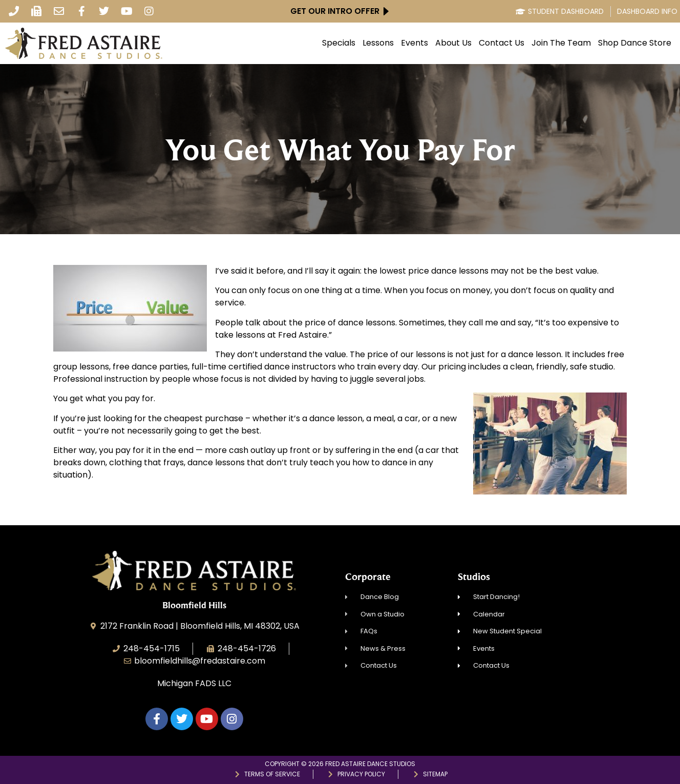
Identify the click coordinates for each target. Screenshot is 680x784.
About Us (453, 43)
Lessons (378, 43)
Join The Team (561, 43)
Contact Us (502, 43)
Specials (339, 43)
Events (415, 43)
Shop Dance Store (635, 43)
